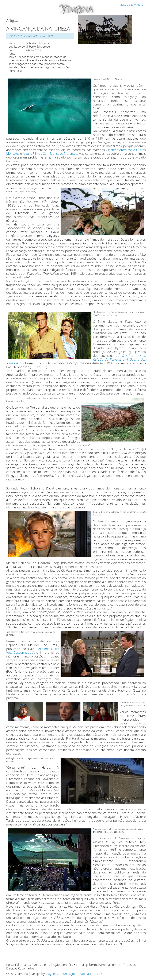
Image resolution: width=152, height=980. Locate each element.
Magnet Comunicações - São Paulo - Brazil (74, 974)
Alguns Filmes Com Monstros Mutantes (50, 153)
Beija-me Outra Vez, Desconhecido (33, 651)
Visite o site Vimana (132, 5)
